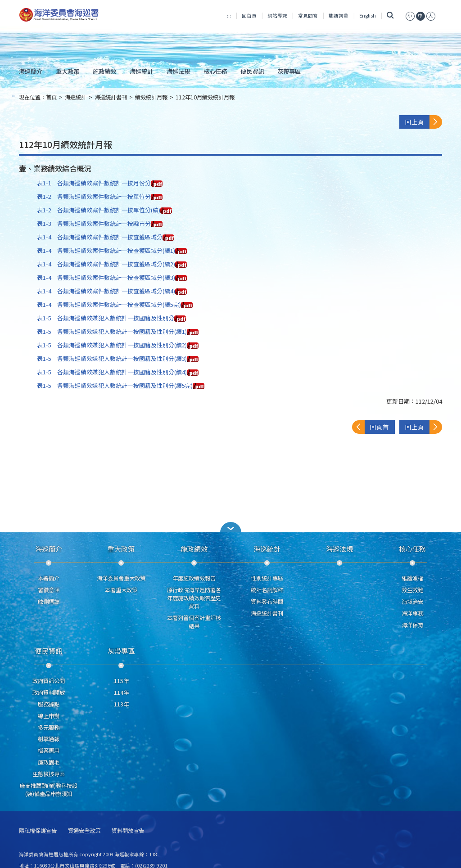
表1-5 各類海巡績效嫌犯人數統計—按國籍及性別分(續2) (118, 345)
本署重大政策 (121, 590)
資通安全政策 (84, 831)
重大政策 (68, 71)
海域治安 (412, 602)
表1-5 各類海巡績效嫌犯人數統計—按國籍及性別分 (111, 318)
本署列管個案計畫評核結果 (194, 622)
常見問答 (308, 16)
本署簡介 (49, 578)
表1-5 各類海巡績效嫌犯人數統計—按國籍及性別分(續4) (118, 372)
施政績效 (104, 71)
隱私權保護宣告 (38, 831)
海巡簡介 (31, 71)
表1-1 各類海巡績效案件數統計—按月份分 (100, 183)
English (368, 16)
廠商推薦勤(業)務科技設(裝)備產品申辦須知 (49, 790)
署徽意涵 (49, 590)
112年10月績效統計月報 (205, 97)
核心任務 (215, 71)
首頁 (51, 97)
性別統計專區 (267, 578)
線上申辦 (49, 716)
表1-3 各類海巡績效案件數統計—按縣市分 (100, 223)
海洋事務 (412, 613)
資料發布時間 (267, 602)
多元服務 (49, 728)
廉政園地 (49, 762)
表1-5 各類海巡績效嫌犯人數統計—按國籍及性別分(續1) (118, 331)
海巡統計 (141, 71)
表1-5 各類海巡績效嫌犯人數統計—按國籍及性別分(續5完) (121, 385)
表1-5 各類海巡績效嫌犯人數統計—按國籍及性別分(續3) (118, 358)
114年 (121, 693)
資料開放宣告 (128, 831)
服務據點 (49, 704)
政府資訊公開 (49, 681)
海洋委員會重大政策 (121, 578)
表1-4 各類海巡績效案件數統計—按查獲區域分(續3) (112, 277)
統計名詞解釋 (267, 590)
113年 (121, 704)
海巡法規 (178, 71)
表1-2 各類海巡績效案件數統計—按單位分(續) (104, 210)
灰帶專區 (289, 71)
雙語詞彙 (339, 16)
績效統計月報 (151, 97)
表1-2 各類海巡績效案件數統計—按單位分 (100, 196)
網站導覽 (277, 16)
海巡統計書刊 (111, 97)
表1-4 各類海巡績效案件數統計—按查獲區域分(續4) (112, 291)
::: (229, 16)
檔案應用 (49, 751)
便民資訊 (252, 71)
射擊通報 (49, 739)
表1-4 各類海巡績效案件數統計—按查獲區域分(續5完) (115, 304)
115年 (121, 681)
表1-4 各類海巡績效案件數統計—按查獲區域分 (106, 237)
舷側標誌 (49, 602)
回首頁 (249, 16)
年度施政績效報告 (194, 578)
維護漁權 (412, 578)
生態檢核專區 (49, 774)
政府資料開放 (49, 693)
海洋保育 (412, 625)
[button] (230, 527)
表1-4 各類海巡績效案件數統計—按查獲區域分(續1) (112, 250)
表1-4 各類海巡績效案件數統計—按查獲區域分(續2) (112, 264)
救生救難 (412, 590)
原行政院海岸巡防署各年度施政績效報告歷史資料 (194, 598)
